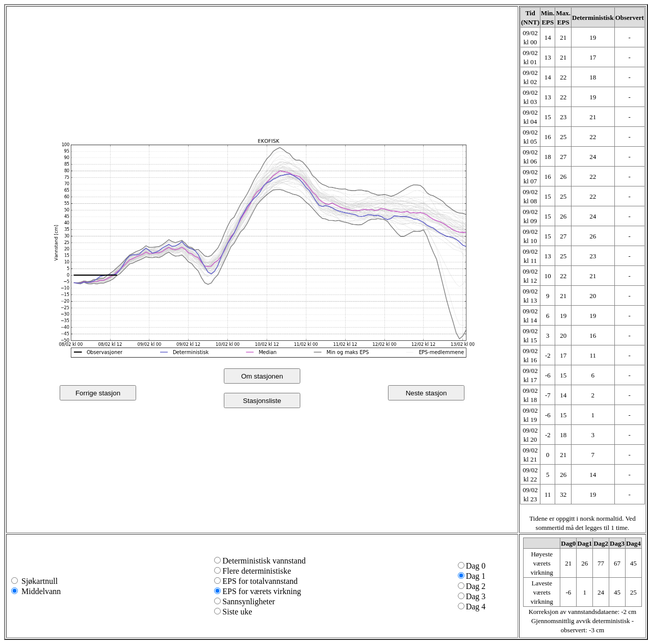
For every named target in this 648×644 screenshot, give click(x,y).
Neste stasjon (426, 393)
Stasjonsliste (262, 401)
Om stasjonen (262, 376)
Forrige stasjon (98, 393)
